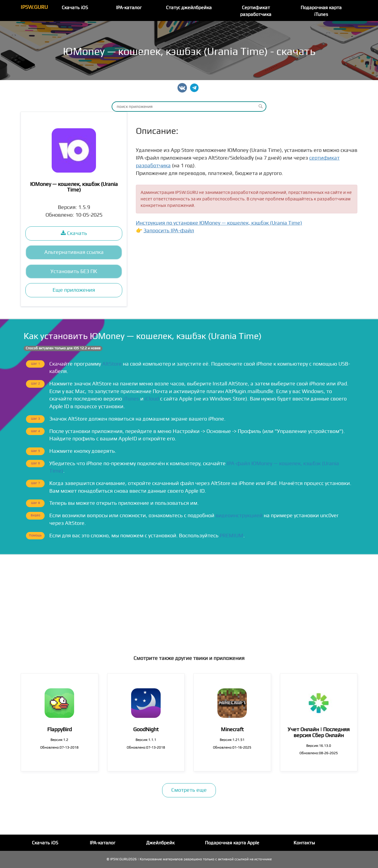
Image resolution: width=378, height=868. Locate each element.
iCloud (152, 399)
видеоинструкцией (239, 516)
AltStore (112, 364)
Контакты (304, 843)
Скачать (74, 233)
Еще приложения (74, 290)
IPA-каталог (129, 8)
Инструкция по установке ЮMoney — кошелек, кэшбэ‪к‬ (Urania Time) (219, 223)
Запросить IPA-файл (169, 231)
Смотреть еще (189, 790)
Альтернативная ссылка (74, 252)
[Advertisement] (189, 599)
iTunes (131, 399)
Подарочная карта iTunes (321, 11)
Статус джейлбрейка (189, 8)
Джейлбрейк (160, 843)
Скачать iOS (75, 8)
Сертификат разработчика (256, 11)
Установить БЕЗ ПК (74, 271)
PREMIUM (232, 536)
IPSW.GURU (34, 7)
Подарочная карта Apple (232, 843)
